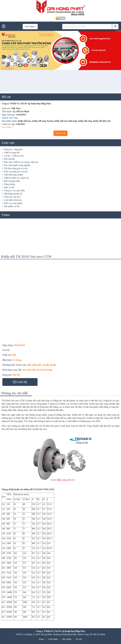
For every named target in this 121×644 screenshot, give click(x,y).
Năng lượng (10, 184)
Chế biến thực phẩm (13, 175)
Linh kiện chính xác (13, 200)
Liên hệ (60, 133)
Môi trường (9, 159)
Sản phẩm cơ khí (12, 206)
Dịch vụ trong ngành (13, 203)
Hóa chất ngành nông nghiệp (17, 165)
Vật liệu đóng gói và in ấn (16, 168)
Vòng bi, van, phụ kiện (14, 191)
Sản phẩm (67, 639)
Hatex (41, 639)
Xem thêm (7, 127)
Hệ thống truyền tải (13, 194)
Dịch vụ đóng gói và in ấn (16, 172)
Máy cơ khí (9, 187)
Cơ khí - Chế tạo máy (14, 156)
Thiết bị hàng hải (12, 153)
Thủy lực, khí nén (12, 197)
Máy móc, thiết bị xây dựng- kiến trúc (21, 162)
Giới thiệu (53, 639)
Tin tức (79, 639)
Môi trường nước (12, 181)
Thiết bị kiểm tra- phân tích (16, 178)
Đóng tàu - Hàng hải (13, 149)
